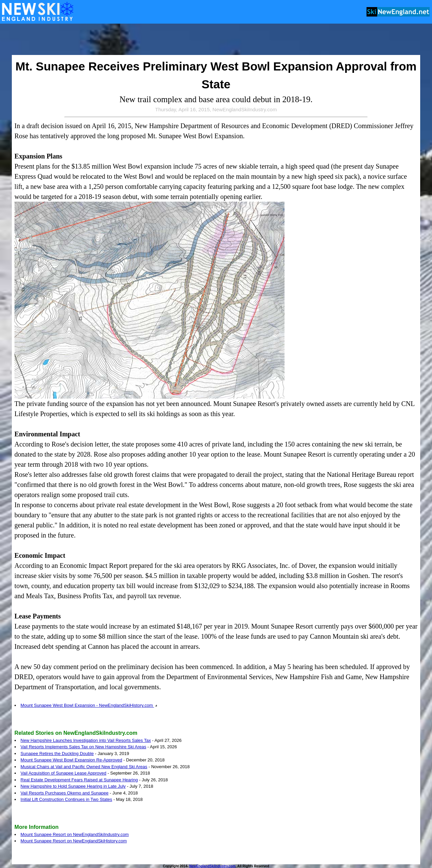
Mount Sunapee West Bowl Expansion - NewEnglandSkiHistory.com (89, 705)
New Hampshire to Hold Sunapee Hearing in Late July (73, 786)
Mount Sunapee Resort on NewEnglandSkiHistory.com (74, 841)
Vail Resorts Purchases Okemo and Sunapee (65, 793)
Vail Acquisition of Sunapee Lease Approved (63, 773)
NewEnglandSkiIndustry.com (212, 866)
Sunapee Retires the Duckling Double (57, 754)
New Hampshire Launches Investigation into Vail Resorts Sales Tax (86, 740)
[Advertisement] (216, 40)
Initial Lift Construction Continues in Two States (66, 799)
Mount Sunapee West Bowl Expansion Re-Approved (71, 760)
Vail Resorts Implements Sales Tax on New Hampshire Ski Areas (83, 747)
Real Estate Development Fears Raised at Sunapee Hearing (79, 780)
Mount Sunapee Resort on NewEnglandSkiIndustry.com (75, 834)
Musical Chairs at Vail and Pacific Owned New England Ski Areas (84, 767)
